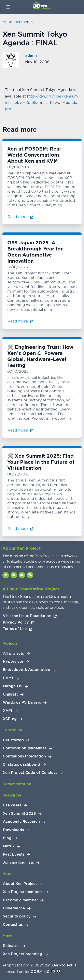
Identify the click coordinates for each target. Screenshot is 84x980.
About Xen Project (20, 884)
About (8, 874)
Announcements (18, 22)
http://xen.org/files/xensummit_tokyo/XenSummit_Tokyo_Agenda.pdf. (41, 103)
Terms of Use (18, 629)
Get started (13, 740)
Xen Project (62, 965)
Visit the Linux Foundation (30, 616)
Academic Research (21, 822)
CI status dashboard (22, 765)
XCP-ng (10, 719)
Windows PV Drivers (22, 702)
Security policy (17, 916)
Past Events (14, 854)
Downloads (13, 830)
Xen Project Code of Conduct (30, 773)
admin (31, 55)
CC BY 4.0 (40, 972)
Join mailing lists (18, 862)
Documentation (17, 784)
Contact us (13, 925)
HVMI (8, 678)
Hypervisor (13, 662)
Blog (7, 838)
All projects (13, 653)
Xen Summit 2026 (19, 813)
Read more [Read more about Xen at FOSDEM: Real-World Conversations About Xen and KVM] (21, 217)
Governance (14, 908)
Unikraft (10, 694)
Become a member (20, 900)
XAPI (8, 711)
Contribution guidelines (25, 748)
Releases (11, 946)
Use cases (12, 805)
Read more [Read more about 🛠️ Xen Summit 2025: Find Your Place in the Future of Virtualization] (21, 529)
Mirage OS (13, 686)
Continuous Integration (24, 756)
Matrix (9, 846)
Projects (10, 643)
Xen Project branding (23, 954)
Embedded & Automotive (26, 670)
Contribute (12, 730)
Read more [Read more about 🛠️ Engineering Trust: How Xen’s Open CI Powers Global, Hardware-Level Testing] (21, 430)
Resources (12, 795)
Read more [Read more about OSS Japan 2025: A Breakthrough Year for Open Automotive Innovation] (21, 321)
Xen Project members (23, 892)
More (7, 936)
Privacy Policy (19, 622)
